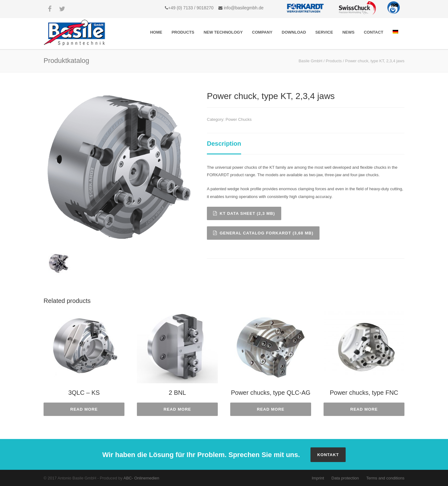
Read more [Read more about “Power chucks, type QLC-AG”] (271, 409)
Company (262, 32)
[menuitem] (395, 32)
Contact (373, 32)
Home (156, 32)
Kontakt (328, 455)
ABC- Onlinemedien (141, 478)
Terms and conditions (385, 478)
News (348, 32)
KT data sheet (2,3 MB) (244, 213)
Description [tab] (224, 144)
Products (183, 32)
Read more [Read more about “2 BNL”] (177, 409)
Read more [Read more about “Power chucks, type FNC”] (364, 409)
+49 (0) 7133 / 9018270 (191, 8)
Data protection (345, 478)
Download (294, 32)
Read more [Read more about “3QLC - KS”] (84, 409)
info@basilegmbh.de (243, 8)
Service (324, 32)
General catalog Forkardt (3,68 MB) (263, 233)
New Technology (223, 32)
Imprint (318, 478)
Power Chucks (239, 119)
